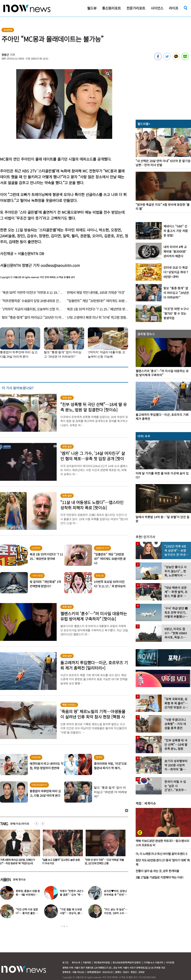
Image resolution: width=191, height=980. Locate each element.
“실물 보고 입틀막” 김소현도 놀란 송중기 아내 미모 (104, 862)
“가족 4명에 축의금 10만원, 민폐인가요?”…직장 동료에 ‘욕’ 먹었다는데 (60, 862)
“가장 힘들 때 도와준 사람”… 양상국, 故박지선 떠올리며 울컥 (71, 913)
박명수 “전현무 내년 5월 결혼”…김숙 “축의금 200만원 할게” (72, 895)
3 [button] (67, 926)
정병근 (5, 55)
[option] (61, 849)
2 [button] (64, 926)
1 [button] (62, 926)
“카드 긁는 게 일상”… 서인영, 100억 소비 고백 (116, 913)
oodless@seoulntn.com (60, 265)
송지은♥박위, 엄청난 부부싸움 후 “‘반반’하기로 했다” (115, 895)
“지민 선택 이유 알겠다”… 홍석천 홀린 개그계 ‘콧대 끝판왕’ (27, 913)
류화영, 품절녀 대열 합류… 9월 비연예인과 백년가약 (28, 895)
